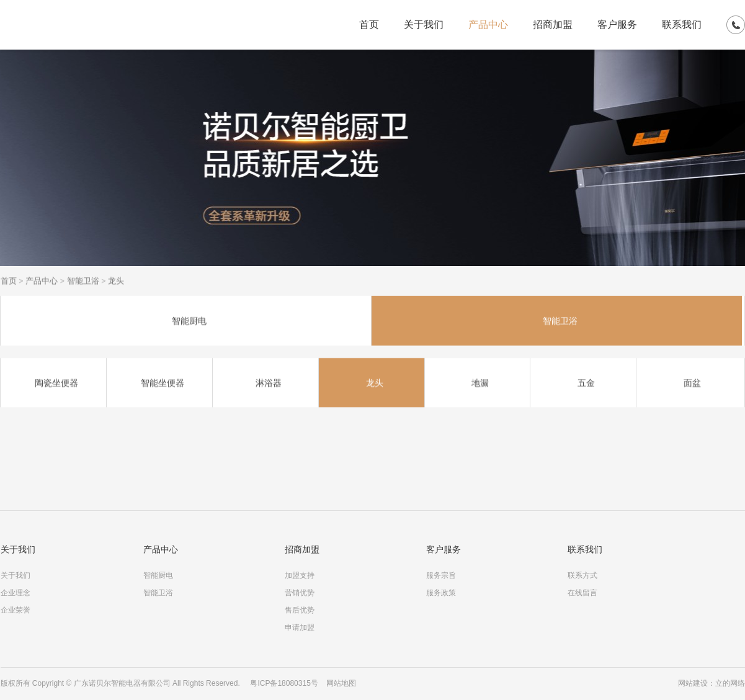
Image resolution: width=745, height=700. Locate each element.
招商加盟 (553, 24)
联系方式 (582, 575)
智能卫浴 (83, 281)
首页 (369, 24)
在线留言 (582, 593)
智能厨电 (158, 575)
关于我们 (424, 24)
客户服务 (617, 24)
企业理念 (16, 593)
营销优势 (300, 593)
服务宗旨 (441, 575)
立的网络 (730, 683)
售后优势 (300, 610)
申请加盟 (300, 627)
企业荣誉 (16, 610)
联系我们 (682, 24)
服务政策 (441, 593)
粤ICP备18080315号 (284, 683)
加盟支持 (300, 575)
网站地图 (341, 683)
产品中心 (488, 24)
